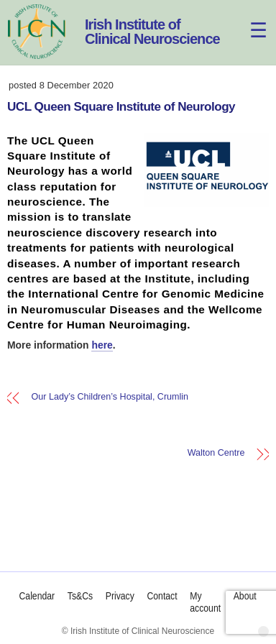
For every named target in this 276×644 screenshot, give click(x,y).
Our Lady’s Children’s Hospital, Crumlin (110, 397)
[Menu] (249, 20)
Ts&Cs (80, 596)
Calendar (37, 596)
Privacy (120, 596)
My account (206, 602)
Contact (162, 596)
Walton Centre (216, 454)
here (102, 345)
